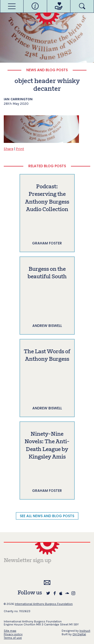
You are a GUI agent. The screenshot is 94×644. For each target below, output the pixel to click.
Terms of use (13, 638)
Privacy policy (13, 634)
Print (20, 149)
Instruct (85, 631)
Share (9, 149)
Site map (10, 631)
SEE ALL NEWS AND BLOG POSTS (47, 516)
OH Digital (79, 634)
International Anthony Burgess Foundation (44, 604)
